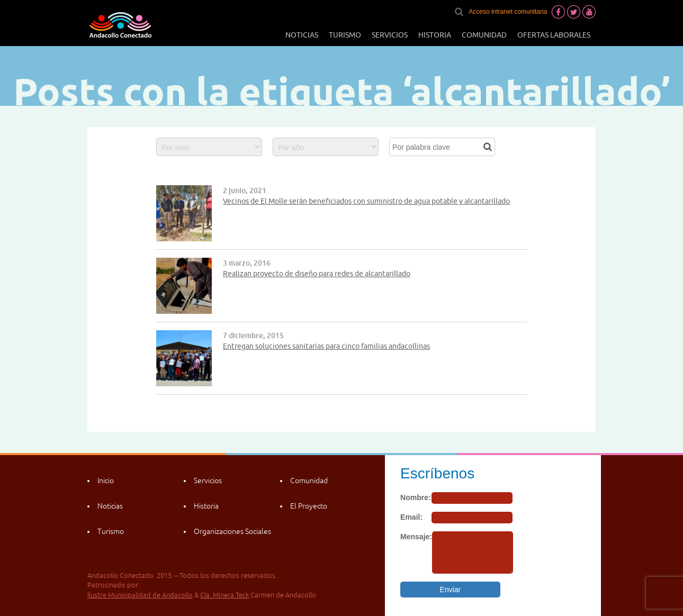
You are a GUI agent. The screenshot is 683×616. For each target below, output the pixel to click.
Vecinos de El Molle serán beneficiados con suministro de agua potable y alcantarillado (366, 201)
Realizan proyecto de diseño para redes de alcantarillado (317, 274)
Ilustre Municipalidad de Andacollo (140, 595)
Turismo (345, 35)
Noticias (302, 35)
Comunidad (484, 35)
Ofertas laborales (554, 35)
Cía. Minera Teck (224, 595)
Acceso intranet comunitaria (508, 12)
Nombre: (416, 497)
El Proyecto (309, 506)
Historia (435, 35)
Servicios (390, 35)
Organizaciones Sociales (232, 531)
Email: (411, 517)
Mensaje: (416, 537)
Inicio (106, 481)
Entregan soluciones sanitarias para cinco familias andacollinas (326, 346)
